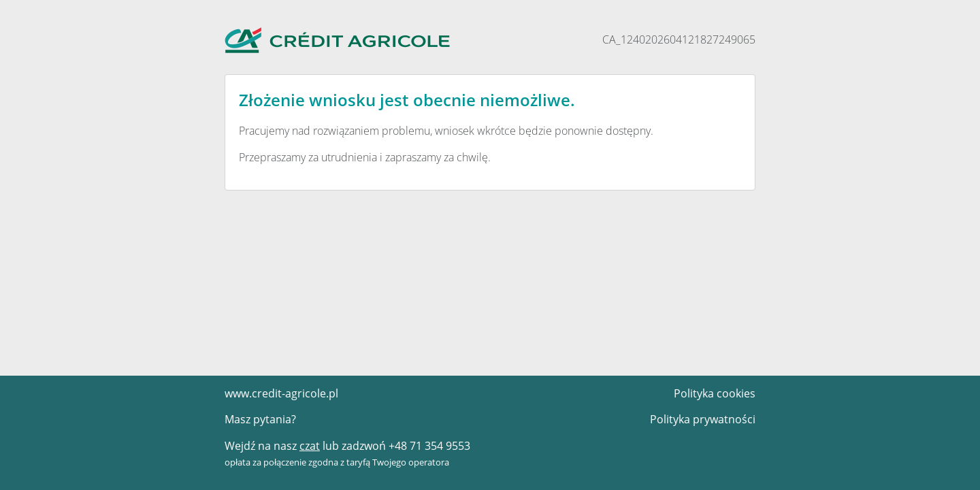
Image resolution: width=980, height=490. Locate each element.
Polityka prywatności (706, 420)
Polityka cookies (716, 394)
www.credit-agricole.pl (278, 394)
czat (309, 446)
